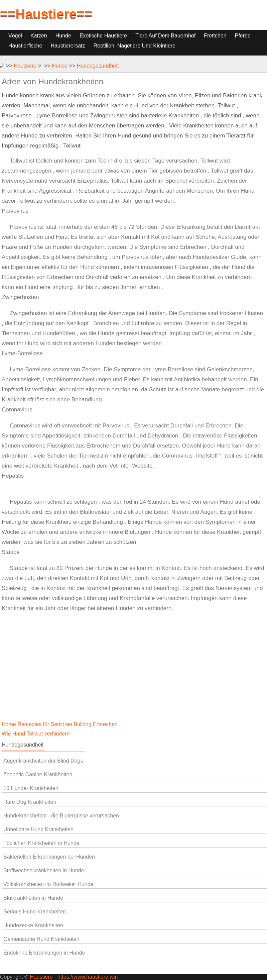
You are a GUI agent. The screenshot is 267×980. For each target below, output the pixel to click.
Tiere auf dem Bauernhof (165, 36)
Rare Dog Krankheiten (30, 802)
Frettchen (215, 36)
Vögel (15, 36)
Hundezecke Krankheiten (33, 925)
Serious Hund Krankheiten (35, 912)
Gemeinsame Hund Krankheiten (41, 939)
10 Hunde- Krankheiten (31, 788)
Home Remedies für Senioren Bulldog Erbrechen (60, 724)
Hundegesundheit (98, 66)
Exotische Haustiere (103, 36)
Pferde (243, 36)
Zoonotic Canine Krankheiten (38, 774)
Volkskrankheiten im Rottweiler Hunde (48, 884)
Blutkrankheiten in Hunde (33, 898)
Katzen (39, 36)
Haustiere (25, 66)
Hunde (63, 36)
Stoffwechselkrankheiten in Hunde (44, 870)
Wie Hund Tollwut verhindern (36, 734)
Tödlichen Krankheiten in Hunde (41, 843)
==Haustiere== (46, 14)
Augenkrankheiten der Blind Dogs (43, 761)
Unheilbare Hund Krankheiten (38, 829)
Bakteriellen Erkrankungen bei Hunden (49, 857)
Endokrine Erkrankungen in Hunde (44, 953)
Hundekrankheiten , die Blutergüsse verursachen (61, 816)
